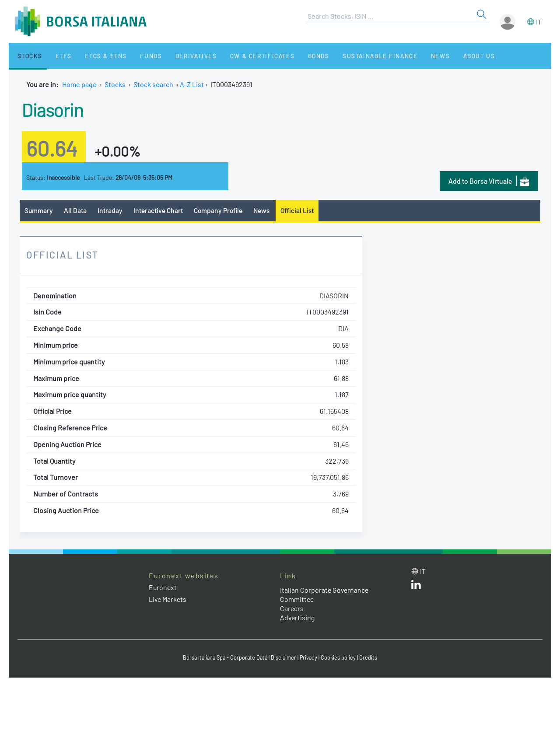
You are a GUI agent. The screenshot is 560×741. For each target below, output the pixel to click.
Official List (301, 210)
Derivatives (179, 56)
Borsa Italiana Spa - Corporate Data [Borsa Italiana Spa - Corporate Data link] (224, 658)
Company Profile (220, 210)
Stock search (153, 84)
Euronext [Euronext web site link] (163, 587)
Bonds (296, 56)
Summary (39, 210)
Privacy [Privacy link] (311, 658)
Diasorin (54, 109)
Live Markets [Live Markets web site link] (168, 599)
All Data (76, 210)
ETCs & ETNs (95, 56)
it (539, 22)
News (412, 56)
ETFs (56, 56)
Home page (79, 84)
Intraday (111, 210)
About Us (447, 56)
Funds (137, 56)
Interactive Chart (159, 210)
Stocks (26, 56)
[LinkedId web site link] (416, 586)
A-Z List (192, 84)
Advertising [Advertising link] (298, 617)
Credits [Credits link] (371, 658)
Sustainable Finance (354, 56)
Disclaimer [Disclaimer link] (285, 658)
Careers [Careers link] (292, 608)
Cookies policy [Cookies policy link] (341, 658)
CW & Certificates (243, 56)
